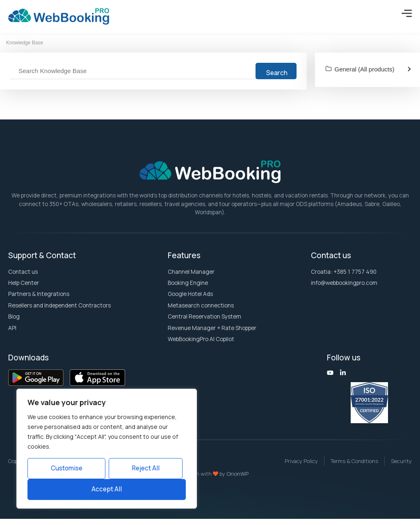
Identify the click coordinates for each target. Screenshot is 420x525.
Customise (67, 468)
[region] (107, 449)
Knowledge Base (25, 49)
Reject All (146, 468)
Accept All (107, 489)
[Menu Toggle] (407, 13)
